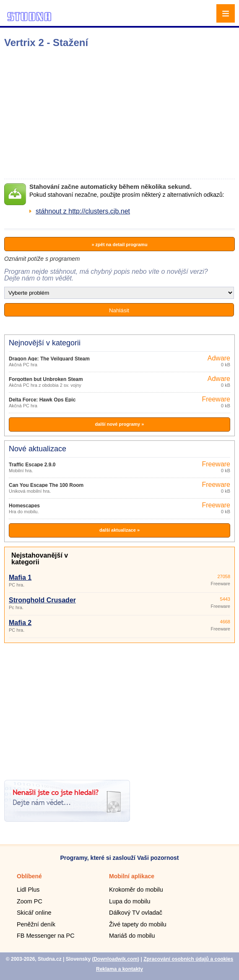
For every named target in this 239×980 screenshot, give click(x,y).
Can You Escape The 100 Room (46, 485)
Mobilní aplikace (132, 876)
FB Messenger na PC (46, 936)
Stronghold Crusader (42, 600)
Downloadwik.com (116, 959)
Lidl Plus (28, 890)
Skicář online (34, 913)
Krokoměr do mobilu (136, 890)
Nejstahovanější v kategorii (40, 559)
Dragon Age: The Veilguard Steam (49, 359)
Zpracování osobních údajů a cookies (188, 959)
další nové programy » (120, 424)
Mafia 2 (20, 623)
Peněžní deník (36, 924)
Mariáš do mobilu (132, 936)
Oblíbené (29, 876)
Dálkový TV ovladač (136, 913)
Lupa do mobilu (130, 901)
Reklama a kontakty (120, 969)
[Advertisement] (121, 113)
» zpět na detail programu (119, 244)
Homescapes (24, 506)
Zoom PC (30, 901)
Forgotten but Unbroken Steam (46, 379)
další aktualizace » (120, 530)
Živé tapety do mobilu (138, 924)
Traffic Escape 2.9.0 (32, 465)
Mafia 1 (20, 577)
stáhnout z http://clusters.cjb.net (83, 211)
